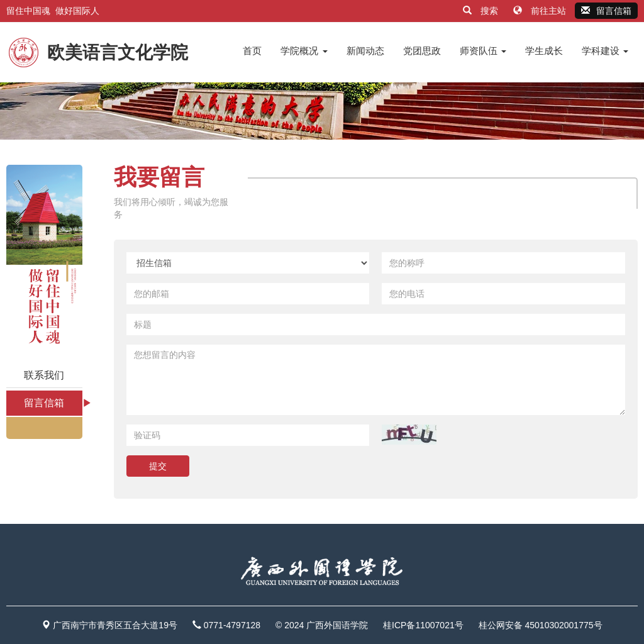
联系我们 (44, 375)
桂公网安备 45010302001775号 (541, 625)
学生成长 (544, 51)
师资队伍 (483, 51)
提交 (158, 466)
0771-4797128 (232, 625)
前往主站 (541, 11)
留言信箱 (606, 11)
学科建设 (605, 51)
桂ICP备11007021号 (423, 625)
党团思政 (422, 51)
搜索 (482, 11)
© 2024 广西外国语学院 (322, 625)
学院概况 (304, 51)
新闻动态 (365, 51)
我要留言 (159, 177)
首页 (252, 51)
